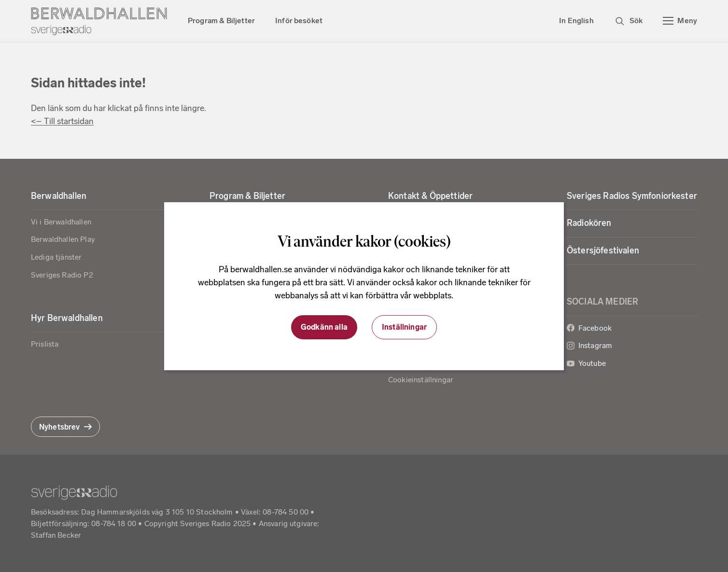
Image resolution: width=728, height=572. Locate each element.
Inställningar (404, 327)
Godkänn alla (324, 327)
